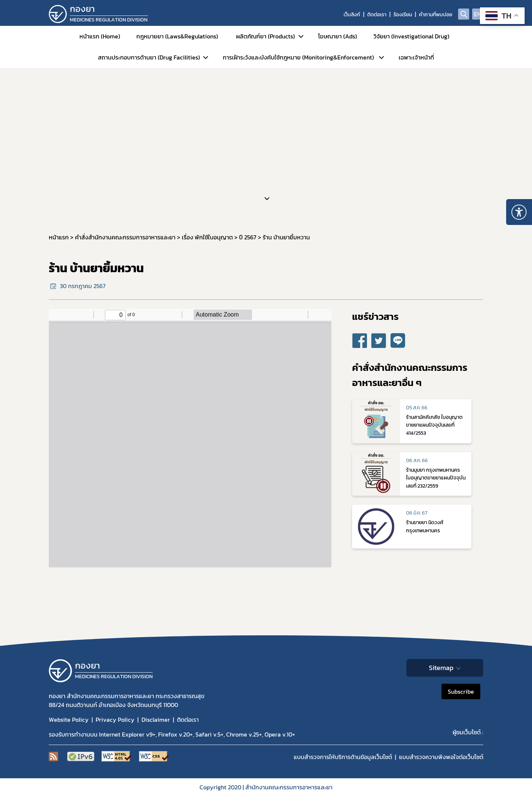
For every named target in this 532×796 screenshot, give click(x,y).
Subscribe (461, 691)
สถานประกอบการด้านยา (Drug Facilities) (149, 57)
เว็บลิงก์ (352, 15)
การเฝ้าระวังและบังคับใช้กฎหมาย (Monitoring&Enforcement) (298, 57)
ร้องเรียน (403, 15)
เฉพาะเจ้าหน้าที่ (416, 57)
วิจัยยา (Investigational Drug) (411, 36)
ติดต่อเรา (377, 15)
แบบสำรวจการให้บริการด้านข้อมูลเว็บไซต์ (343, 757)
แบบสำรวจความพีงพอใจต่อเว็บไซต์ (441, 757)
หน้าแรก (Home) (100, 36)
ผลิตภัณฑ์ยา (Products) (265, 36)
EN (478, 14)
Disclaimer (156, 720)
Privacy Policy (115, 720)
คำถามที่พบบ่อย (436, 15)
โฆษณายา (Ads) (337, 36)
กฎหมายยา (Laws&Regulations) (177, 36)
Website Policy (69, 720)
